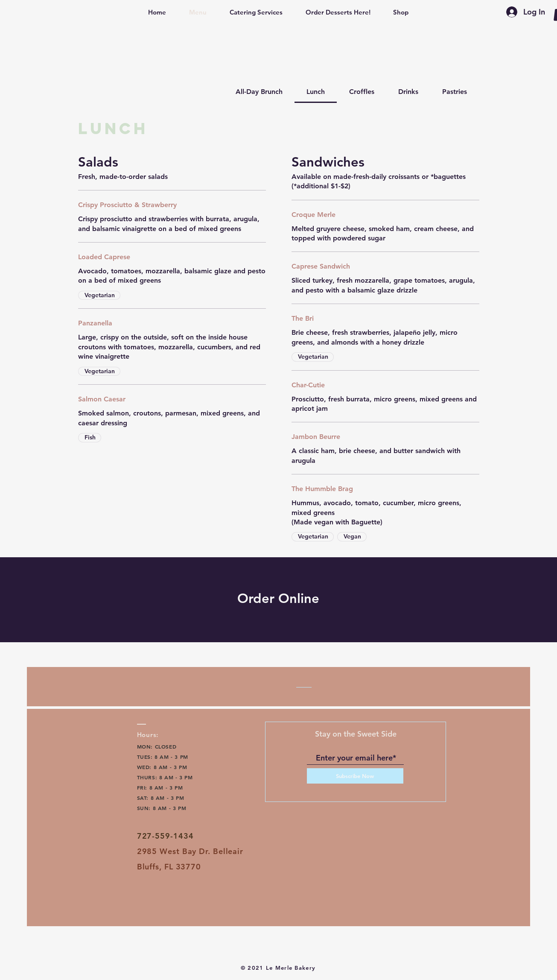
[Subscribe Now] (355, 776)
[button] (157, 12)
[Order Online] (278, 598)
